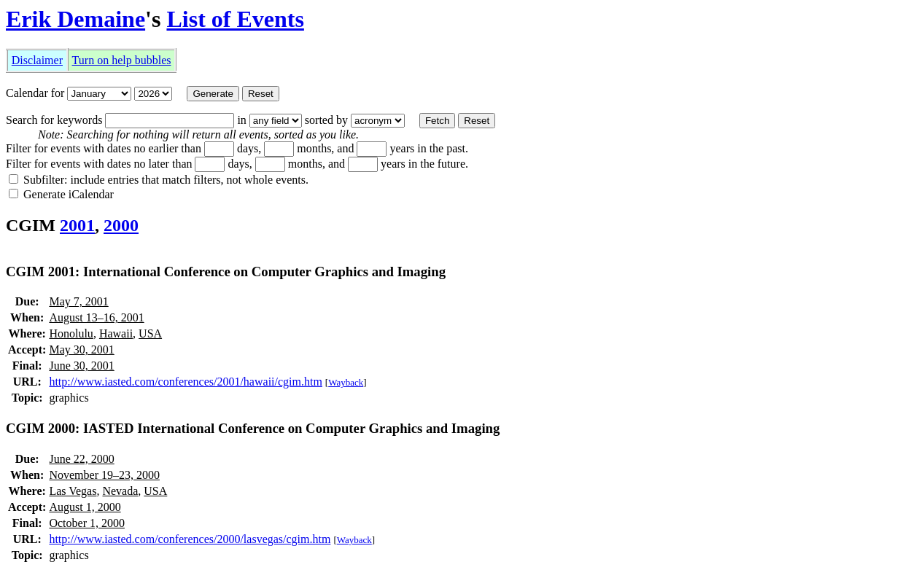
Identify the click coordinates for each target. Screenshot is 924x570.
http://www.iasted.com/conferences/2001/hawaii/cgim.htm (185, 382)
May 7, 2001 (78, 301)
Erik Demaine (75, 19)
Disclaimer (37, 60)
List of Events (235, 19)
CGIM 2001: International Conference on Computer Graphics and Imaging (226, 272)
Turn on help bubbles (122, 60)
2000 (121, 225)
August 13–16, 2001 (96, 317)
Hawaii (116, 333)
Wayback (346, 382)
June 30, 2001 (81, 366)
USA (150, 333)
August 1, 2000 (85, 507)
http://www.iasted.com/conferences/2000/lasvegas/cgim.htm (190, 539)
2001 (77, 225)
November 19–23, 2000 (104, 475)
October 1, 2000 (87, 523)
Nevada (120, 491)
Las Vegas (73, 491)
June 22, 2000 (81, 459)
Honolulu (71, 333)
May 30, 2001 (81, 350)
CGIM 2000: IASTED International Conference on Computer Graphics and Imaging (253, 428)
